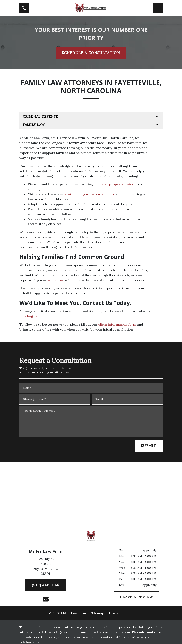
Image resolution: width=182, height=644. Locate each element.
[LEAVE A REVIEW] (136, 597)
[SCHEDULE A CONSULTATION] (91, 53)
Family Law (34, 125)
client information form (117, 324)
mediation (55, 280)
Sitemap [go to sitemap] (98, 613)
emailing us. (29, 316)
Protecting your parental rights (89, 194)
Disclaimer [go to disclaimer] (118, 613)
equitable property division (115, 184)
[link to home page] (91, 8)
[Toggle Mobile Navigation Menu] (158, 8)
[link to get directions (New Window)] (45, 567)
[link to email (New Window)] (46, 599)
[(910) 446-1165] (45, 585)
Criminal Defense (40, 116)
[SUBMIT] (149, 446)
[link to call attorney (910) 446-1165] (24, 8)
